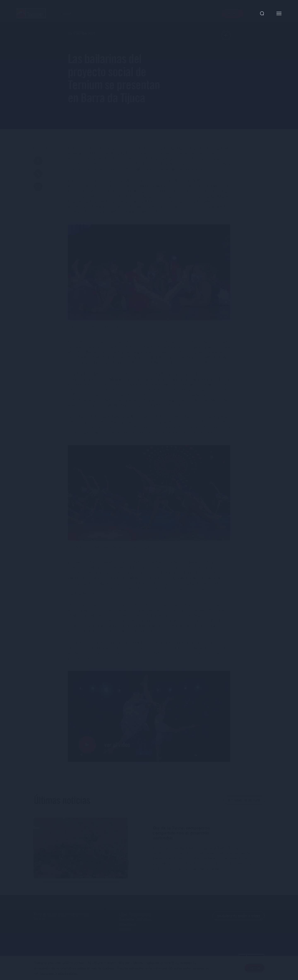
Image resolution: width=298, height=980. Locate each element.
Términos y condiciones (58, 977)
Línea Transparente (135, 914)
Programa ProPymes (135, 919)
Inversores (127, 925)
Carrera (125, 930)
